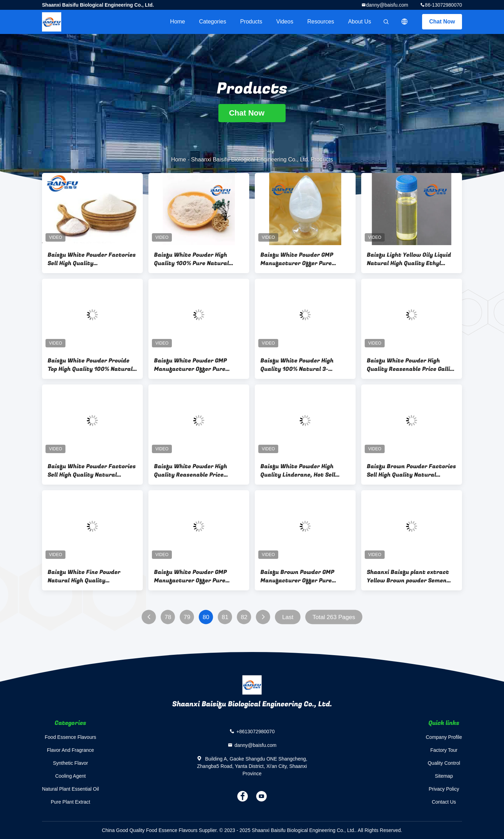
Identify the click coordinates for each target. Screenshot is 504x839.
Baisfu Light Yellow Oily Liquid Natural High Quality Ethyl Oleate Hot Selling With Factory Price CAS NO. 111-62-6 (411, 259)
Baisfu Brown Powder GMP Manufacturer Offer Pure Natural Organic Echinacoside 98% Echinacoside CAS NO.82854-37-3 (302, 576)
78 (168, 617)
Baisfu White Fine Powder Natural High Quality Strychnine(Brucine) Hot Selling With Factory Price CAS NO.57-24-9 (92, 576)
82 (244, 617)
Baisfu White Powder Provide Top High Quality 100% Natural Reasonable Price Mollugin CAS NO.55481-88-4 (90, 365)
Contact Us (444, 802)
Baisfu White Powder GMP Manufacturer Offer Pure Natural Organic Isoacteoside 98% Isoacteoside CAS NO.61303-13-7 (195, 576)
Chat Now (442, 22)
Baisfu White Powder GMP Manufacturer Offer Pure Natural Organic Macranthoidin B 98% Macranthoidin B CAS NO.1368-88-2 (198, 365)
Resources (321, 22)
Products (251, 22)
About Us (359, 22)
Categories (213, 22)
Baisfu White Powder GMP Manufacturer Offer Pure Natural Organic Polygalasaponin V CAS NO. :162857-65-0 (297, 259)
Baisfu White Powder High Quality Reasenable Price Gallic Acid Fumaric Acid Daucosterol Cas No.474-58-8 (410, 365)
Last (288, 617)
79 (187, 617)
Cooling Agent (71, 776)
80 (206, 617)
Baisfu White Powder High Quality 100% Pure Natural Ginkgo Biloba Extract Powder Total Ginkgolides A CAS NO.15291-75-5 (196, 259)
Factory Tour (444, 750)
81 (225, 617)
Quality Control (444, 763)
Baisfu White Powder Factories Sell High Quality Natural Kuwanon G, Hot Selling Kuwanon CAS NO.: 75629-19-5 (92, 471)
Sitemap (444, 776)
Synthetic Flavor (70, 763)
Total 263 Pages (334, 617)
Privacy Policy (444, 789)
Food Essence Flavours (71, 737)
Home (178, 22)
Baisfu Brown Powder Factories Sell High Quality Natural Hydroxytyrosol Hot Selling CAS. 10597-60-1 (411, 471)
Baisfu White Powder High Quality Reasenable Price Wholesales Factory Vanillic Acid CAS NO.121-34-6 (193, 471)
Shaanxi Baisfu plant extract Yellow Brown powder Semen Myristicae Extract (408, 576)
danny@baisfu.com (387, 5)
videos (285, 22)
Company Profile (444, 737)
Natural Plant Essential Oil (71, 789)
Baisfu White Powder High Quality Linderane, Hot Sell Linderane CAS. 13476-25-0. (299, 471)
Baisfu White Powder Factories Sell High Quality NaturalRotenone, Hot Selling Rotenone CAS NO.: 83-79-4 (92, 259)
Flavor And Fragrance (71, 750)
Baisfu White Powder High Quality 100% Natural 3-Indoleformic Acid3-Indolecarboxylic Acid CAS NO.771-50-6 (297, 365)
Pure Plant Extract (71, 802)
